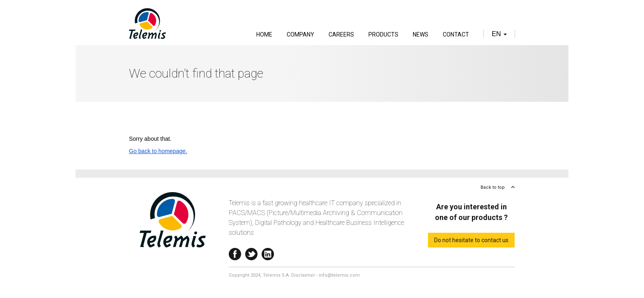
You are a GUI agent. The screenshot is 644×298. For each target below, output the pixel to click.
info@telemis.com (339, 275)
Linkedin (268, 252)
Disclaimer (303, 275)
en (499, 34)
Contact (456, 34)
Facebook (235, 252)
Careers (341, 34)
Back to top (493, 187)
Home (264, 34)
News (421, 34)
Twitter (251, 252)
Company (300, 34)
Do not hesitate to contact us (471, 240)
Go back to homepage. (158, 151)
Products (383, 34)
